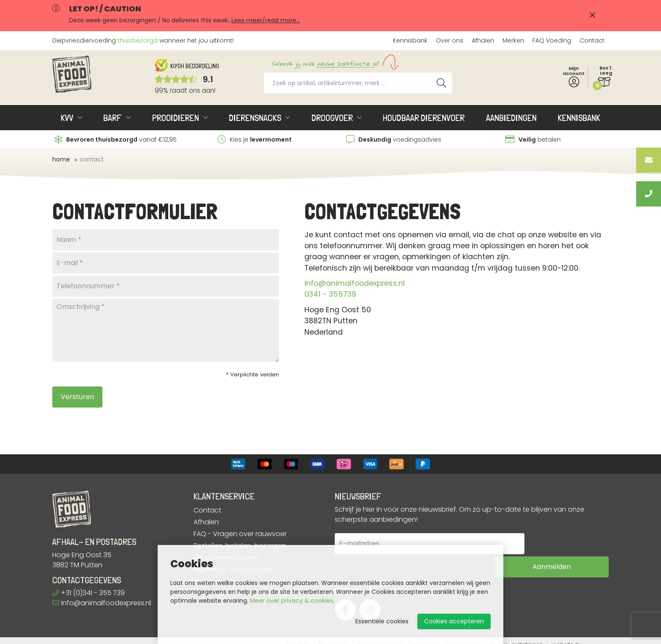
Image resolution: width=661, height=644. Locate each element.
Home (61, 159)
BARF (113, 118)
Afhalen (483, 40)
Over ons (450, 40)
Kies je (255, 140)
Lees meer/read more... (266, 20)
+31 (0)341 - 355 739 (89, 593)
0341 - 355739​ (330, 294)
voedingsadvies (394, 140)
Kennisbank (410, 40)
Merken (513, 40)
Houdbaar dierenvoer (424, 118)
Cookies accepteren (454, 621)
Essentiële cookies (382, 621)
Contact (592, 40)
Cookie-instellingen (516, 637)
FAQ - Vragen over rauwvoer (240, 534)
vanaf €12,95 (116, 140)
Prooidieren (176, 118)
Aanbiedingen (511, 118)
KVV (67, 118)
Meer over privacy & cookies (292, 601)
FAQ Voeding (552, 40)
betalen (533, 140)
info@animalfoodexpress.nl (355, 283)
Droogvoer (332, 118)
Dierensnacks (255, 118)
